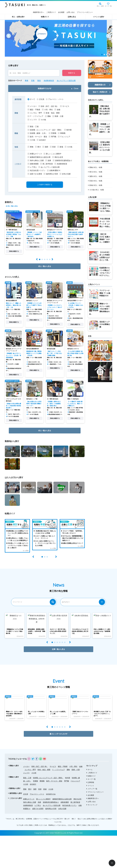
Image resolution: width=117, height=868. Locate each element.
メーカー (32, 106)
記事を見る (72, 17)
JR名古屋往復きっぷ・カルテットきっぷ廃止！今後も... (105, 223)
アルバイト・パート (55, 99)
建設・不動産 (34, 110)
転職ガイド (45, 17)
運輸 (48, 116)
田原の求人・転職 (96, 181)
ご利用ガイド (51, 12)
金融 (57, 110)
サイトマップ (92, 837)
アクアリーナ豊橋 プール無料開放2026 (105, 293)
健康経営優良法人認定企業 (39, 157)
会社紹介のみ (51, 826)
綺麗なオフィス (35, 154)
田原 (53, 147)
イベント (91, 818)
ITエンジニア (64, 137)
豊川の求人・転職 (96, 172)
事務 (27, 81)
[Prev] (9, 36)
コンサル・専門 (35, 113)
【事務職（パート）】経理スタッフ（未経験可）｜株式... (99, 129)
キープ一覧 (108, 6)
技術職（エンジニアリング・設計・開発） (45, 130)
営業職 (52, 133)
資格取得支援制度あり (62, 161)
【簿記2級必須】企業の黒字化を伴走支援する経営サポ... (99, 111)
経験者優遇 (33, 164)
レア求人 (32, 167)
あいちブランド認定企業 (66, 81)
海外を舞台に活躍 (36, 161)
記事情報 (91, 815)
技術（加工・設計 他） (48, 106)
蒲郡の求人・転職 (96, 176)
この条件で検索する (45, 185)
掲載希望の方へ (39, 12)
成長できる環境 (35, 174)
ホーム (90, 802)
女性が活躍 (65, 174)
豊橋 (30, 147)
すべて (31, 99)
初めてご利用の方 (100, 92)
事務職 (62, 133)
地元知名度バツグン (36, 171)
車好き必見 (58, 157)
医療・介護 (58, 116)
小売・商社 (47, 110)
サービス (65, 106)
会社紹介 (41, 140)
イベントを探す (99, 17)
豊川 (38, 147)
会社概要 (61, 12)
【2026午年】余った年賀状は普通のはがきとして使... (105, 256)
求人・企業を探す (18, 17)
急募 (48, 161)
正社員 (40, 99)
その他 (42, 120)
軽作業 (68, 130)
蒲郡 (45, 147)
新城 (60, 147)
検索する (71, 73)
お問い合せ (71, 12)
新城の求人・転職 (96, 185)
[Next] (108, 36)
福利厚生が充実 (51, 174)
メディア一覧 (92, 821)
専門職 (52, 137)
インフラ (32, 120)
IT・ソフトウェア (35, 116)
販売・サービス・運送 (37, 137)
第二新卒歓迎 (46, 164)
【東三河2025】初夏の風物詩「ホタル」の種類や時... (100, 239)
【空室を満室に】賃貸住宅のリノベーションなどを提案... (99, 147)
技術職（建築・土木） (37, 133)
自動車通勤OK (54, 171)
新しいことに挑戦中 (52, 154)
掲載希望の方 (100, 85)
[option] (58, 36)
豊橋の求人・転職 (96, 167)
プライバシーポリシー (85, 12)
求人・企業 (100, 6)
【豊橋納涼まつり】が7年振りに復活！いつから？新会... (105, 207)
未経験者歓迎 (49, 81)
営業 (33, 81)
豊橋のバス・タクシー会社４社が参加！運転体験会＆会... (99, 309)
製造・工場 (33, 127)
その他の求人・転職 (97, 190)
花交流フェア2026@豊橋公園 (105, 324)
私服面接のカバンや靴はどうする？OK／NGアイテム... (105, 272)
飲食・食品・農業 (52, 113)
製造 (39, 81)
